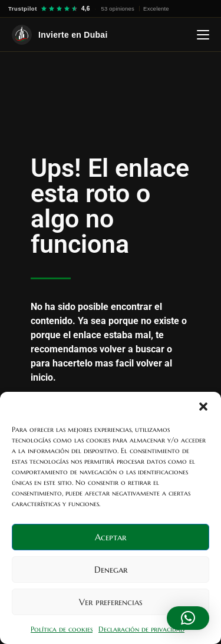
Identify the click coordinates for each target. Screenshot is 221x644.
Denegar (111, 569)
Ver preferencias (111, 602)
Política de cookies (62, 629)
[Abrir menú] (203, 35)
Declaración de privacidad (141, 629)
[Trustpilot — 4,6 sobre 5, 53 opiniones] (89, 9)
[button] (203, 407)
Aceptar (111, 537)
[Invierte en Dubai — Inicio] (60, 35)
